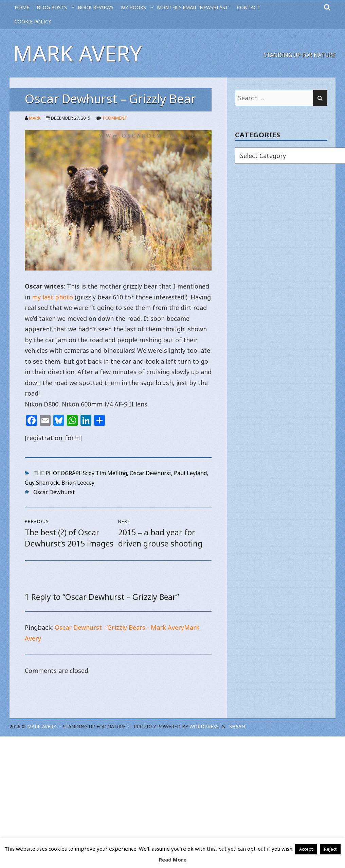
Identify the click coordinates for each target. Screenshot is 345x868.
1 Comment (115, 118)
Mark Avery (77, 53)
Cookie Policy (33, 22)
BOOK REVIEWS (96, 7)
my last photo (52, 297)
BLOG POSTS (52, 7)
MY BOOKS (133, 7)
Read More (173, 860)
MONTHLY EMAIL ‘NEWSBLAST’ (193, 7)
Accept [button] (306, 849)
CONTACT (249, 7)
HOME (22, 7)
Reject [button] (330, 849)
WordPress (204, 726)
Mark (35, 118)
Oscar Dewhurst (54, 492)
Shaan (237, 726)
